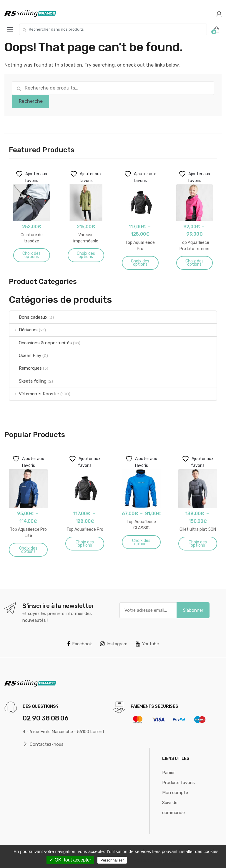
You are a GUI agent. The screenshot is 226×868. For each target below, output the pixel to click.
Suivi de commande (173, 808)
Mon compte (175, 793)
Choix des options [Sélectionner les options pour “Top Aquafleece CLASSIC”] (141, 542)
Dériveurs (24, 330)
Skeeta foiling (28, 381)
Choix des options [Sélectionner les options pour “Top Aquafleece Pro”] (140, 263)
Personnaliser (112, 860)
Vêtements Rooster (34, 394)
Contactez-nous (43, 744)
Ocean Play (25, 356)
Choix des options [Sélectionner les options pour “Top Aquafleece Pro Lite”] (28, 550)
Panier (168, 773)
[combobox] (113, 29)
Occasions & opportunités (41, 343)
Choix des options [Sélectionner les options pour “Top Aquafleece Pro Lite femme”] (195, 263)
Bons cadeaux (28, 317)
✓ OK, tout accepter (70, 860)
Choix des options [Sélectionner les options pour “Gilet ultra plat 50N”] (198, 544)
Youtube (147, 644)
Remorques (26, 368)
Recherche (31, 101)
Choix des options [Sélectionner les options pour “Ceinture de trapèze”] (31, 255)
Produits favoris (178, 783)
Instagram (114, 644)
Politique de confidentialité (158, 860)
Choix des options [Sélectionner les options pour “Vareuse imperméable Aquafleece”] (86, 255)
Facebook (79, 644)
